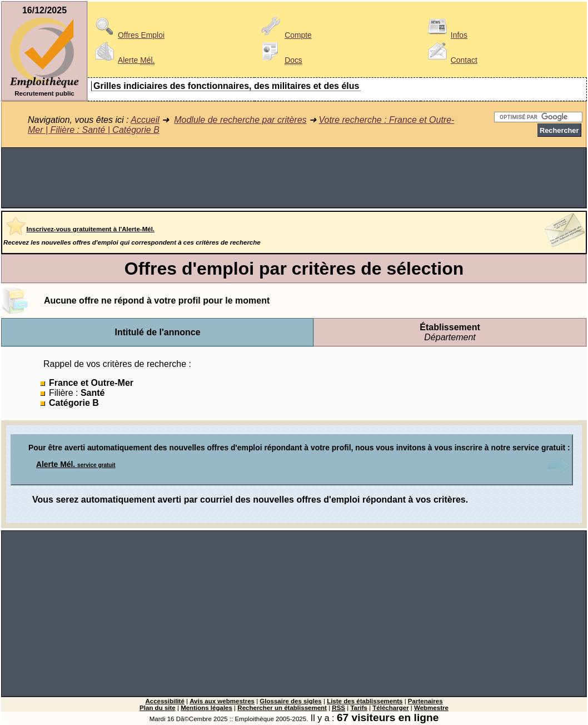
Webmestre (431, 708)
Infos (446, 35)
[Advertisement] (294, 178)
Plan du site (158, 708)
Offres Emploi (128, 35)
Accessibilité (165, 701)
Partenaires (425, 701)
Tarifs (359, 708)
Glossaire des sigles (290, 701)
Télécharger (390, 708)
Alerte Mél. (76, 464)
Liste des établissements (365, 701)
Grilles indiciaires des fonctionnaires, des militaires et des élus (226, 86)
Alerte (123, 60)
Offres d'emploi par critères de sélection (294, 269)
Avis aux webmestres (222, 701)
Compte (285, 35)
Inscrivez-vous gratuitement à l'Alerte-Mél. (91, 229)
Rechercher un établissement (282, 708)
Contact (451, 60)
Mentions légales (206, 708)
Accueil (145, 120)
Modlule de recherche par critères (240, 120)
